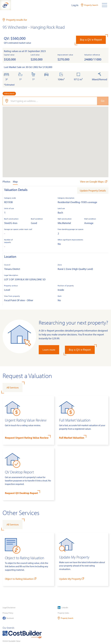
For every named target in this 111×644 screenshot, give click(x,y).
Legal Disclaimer (9, 607)
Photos (6, 182)
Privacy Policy (8, 613)
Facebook (8, 618)
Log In (75, 5)
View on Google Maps (94, 182)
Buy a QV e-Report (91, 40)
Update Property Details (93, 191)
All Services (13, 388)
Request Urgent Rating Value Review (27, 438)
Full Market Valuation (72, 438)
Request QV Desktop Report (21, 493)
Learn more (49, 350)
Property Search (65, 618)
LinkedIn (63, 608)
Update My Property (72, 579)
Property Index (63, 613)
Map (15, 182)
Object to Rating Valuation (21, 579)
